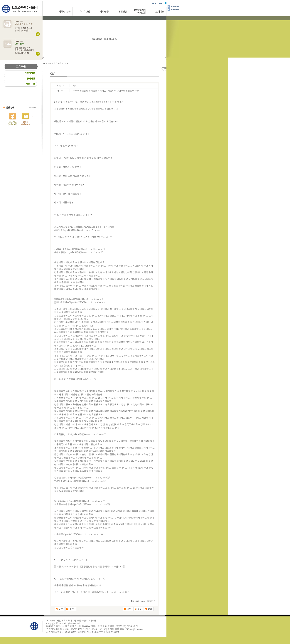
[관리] (136, 626)
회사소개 (51, 621)
